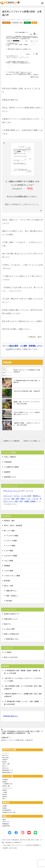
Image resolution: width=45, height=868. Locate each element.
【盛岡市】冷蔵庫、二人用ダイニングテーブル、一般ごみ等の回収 (27, 424)
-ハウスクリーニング (7, 788)
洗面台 (23, 499)
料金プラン (8, 624)
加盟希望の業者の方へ (11, 716)
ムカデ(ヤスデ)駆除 (11, 556)
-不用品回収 (5, 780)
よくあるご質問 (9, 629)
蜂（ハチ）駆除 (9, 531)
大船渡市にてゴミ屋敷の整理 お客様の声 (13, 441)
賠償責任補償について (8, 770)
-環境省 (4, 820)
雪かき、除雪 (9, 586)
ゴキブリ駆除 (9, 561)
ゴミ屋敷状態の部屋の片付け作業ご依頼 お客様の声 (27, 382)
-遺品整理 (4, 782)
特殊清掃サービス (10, 477)
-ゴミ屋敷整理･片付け (7, 784)
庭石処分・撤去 (9, 521)
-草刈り (4, 799)
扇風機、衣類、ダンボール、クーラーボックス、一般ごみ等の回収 (27, 403)
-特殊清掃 (4, 790)
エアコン (17, 496)
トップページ (5, 753)
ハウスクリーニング (13, 491)
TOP (22, 732)
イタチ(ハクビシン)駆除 (12, 576)
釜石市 (34, 23)
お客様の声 (6, 23)
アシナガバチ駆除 (12, 536)
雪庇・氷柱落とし (12, 596)
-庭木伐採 (4, 794)
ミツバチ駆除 (11, 546)
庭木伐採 (7, 581)
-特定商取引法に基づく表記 (9, 812)
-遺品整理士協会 (6, 826)
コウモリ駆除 (9, 571)
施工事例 (4, 762)
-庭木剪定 (4, 797)
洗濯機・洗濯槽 (30, 501)
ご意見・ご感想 (6, 764)
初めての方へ (5, 755)
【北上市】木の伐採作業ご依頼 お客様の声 (27, 391)
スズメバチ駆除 (11, 541)
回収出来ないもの (12, 639)
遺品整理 (7, 472)
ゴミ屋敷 (23, 346)
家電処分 (27, 23)
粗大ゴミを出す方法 (11, 657)
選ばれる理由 (5, 758)
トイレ (29, 499)
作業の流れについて (11, 619)
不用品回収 (8, 462)
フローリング (8, 496)
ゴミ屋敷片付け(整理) (11, 467)
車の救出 (9, 601)
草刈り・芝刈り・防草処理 (13, 526)
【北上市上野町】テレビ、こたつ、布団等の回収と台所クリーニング (27, 413)
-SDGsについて (6, 822)
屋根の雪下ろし (11, 591)
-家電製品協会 (6, 824)
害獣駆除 (7, 566)
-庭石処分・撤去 (6, 786)
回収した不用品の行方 (12, 634)
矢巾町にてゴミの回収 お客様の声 (34, 441)
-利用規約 (4, 808)
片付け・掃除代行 (10, 457)
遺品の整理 (14, 346)
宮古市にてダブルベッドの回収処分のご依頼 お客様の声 (27, 371)
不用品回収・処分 (17, 23)
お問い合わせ (5, 768)
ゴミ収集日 (8, 652)
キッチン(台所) (26, 496)
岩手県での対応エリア (12, 614)
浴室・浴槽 (15, 499)
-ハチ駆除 (4, 792)
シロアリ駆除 (9, 551)
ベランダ (35, 499)
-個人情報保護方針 (7, 810)
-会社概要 (4, 806)
